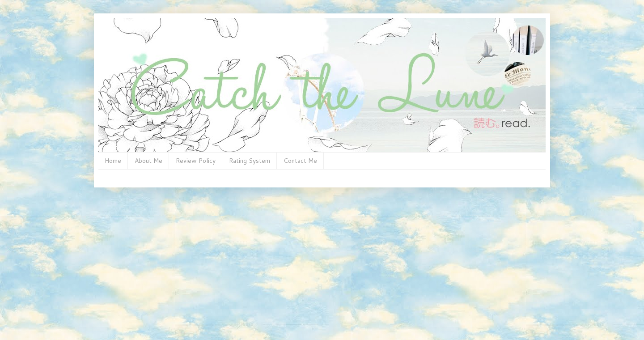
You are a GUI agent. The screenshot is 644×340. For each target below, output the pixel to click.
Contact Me (300, 161)
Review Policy (196, 161)
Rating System (250, 161)
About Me (148, 161)
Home (113, 161)
